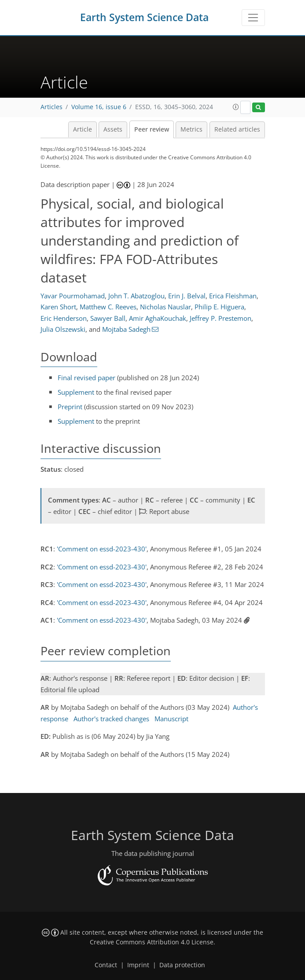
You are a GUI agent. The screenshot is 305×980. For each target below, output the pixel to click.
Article (83, 129)
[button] (236, 107)
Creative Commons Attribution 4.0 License (152, 942)
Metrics (191, 129)
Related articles (237, 129)
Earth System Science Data (144, 17)
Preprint (70, 407)
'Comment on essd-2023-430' (102, 549)
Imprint (138, 965)
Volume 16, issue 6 (99, 107)
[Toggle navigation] (253, 18)
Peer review (152, 129)
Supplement (76, 392)
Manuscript (171, 719)
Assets (113, 129)
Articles (51, 107)
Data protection (182, 965)
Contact (106, 965)
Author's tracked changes (111, 719)
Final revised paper (86, 378)
